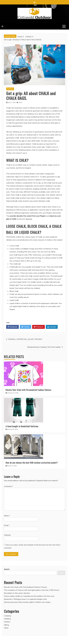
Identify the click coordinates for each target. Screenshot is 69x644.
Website (7, 535)
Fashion (10, 89)
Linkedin (52, 327)
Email (7, 525)
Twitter (25, 327)
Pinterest (38, 327)
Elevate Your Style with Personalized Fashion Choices (28, 390)
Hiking (6, 625)
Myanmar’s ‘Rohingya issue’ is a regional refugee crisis (25, 599)
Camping (7, 616)
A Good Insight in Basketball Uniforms (22, 426)
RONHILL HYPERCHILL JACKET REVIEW (25, 339)
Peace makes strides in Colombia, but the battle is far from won (29, 596)
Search (7, 569)
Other (6, 628)
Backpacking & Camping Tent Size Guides (44, 347)
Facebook (12, 327)
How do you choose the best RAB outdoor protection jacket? (32, 463)
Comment (8, 486)
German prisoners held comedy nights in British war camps (27, 602)
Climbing (7, 619)
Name (7, 516)
